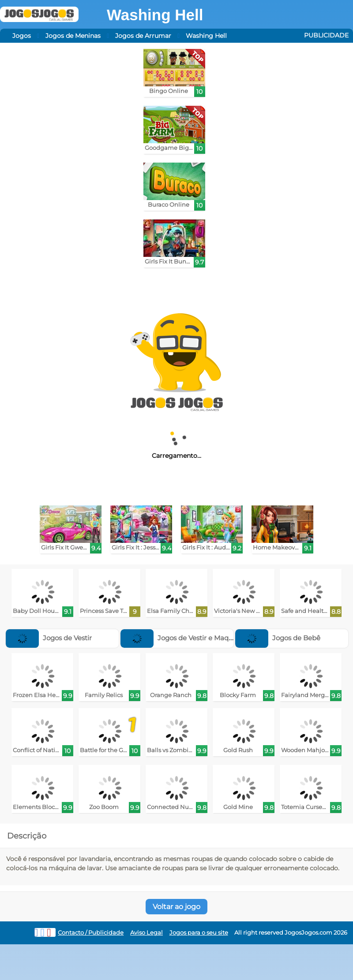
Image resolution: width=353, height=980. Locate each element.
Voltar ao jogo (176, 907)
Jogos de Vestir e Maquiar (181, 638)
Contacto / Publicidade (91, 933)
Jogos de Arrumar (143, 36)
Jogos (22, 36)
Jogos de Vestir (49, 638)
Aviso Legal (146, 933)
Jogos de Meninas (73, 36)
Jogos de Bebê (278, 638)
